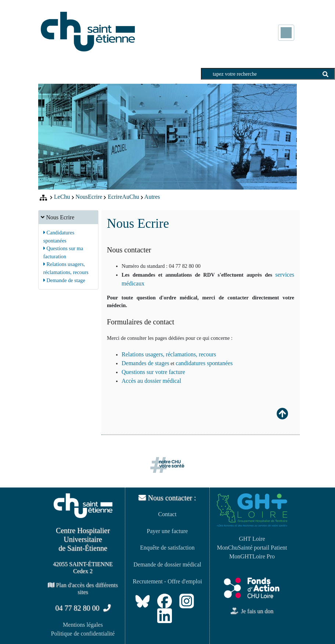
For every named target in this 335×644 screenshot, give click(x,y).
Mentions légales (83, 625)
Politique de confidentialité (83, 634)
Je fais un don (252, 611)
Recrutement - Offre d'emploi (167, 581)
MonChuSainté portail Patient (252, 548)
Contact (167, 514)
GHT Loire (252, 539)
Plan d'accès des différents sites (83, 589)
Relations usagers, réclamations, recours (169, 354)
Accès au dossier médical (151, 381)
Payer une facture (167, 531)
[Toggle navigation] (286, 33)
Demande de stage (64, 280)
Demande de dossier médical (167, 564)
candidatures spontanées (204, 363)
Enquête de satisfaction (167, 548)
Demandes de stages (145, 363)
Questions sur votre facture (153, 372)
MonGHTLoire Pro (252, 556)
